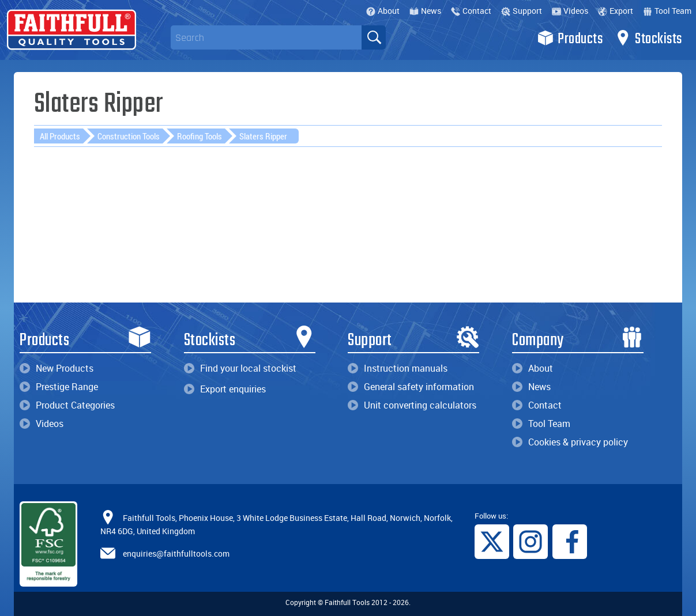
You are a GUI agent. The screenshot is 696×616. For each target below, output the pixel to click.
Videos (570, 11)
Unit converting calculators (412, 405)
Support (522, 11)
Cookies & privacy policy (570, 442)
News (425, 11)
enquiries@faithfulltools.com (176, 553)
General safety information (411, 387)
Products (570, 38)
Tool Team (667, 11)
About (383, 11)
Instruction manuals (398, 368)
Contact (471, 11)
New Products (57, 368)
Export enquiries (225, 389)
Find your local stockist (240, 368)
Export (616, 11)
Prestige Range (59, 387)
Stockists (648, 38)
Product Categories (67, 405)
